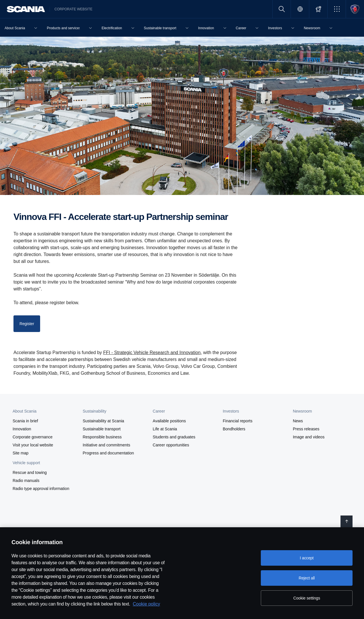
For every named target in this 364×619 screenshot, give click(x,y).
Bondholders (234, 429)
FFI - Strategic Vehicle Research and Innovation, (152, 353)
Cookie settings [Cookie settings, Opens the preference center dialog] (307, 598)
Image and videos (309, 437)
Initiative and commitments (106, 445)
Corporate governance (33, 437)
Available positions (169, 421)
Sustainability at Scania (103, 421)
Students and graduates (174, 437)
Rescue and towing (30, 472)
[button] (337, 9)
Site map (20, 453)
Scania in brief (25, 421)
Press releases (306, 429)
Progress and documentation (108, 453)
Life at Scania (165, 429)
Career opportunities (171, 445)
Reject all (307, 578)
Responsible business (102, 437)
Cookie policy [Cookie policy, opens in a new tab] (146, 604)
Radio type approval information (41, 489)
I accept (307, 558)
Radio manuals (26, 481)
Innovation (22, 429)
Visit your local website (33, 445)
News (298, 421)
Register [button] (27, 324)
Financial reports (238, 421)
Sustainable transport (101, 429)
